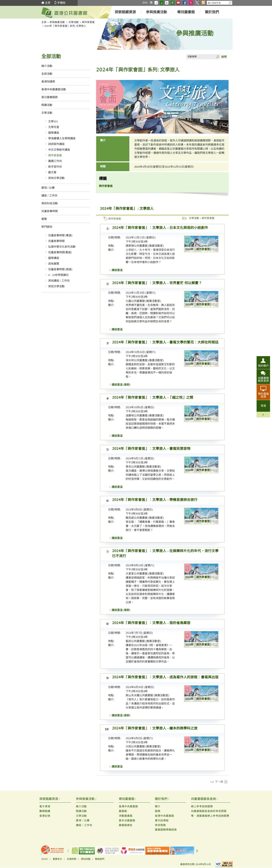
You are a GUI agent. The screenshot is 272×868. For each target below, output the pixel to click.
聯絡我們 (100, 859)
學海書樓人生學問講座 (62, 138)
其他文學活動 (56, 178)
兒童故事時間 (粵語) (60, 235)
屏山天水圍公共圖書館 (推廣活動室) (147, 695)
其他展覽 (54, 264)
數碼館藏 (45, 811)
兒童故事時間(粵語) (60, 252)
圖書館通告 (126, 825)
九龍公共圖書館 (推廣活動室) (143, 301)
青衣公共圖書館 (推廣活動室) (143, 467)
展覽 (44, 219)
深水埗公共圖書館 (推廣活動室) (145, 360)
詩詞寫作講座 (56, 144)
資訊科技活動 (50, 203)
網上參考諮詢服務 (202, 806)
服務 (158, 811)
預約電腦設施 (263, 395)
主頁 (48, 3)
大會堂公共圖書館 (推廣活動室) (145, 574)
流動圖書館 (126, 816)
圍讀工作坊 (55, 161)
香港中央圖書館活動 (54, 89)
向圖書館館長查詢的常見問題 (209, 811)
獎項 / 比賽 (48, 188)
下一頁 (221, 782)
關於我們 (212, 12)
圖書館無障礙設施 (166, 830)
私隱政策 (72, 859)
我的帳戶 (263, 366)
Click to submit (218, 57)
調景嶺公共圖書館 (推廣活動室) (145, 246)
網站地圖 (86, 859)
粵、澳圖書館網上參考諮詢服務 (210, 816)
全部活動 (47, 74)
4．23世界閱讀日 (58, 275)
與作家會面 (88, 22)
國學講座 (54, 133)
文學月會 (54, 127)
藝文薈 (52, 172)
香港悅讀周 (48, 82)
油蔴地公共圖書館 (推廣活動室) (145, 416)
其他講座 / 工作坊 (59, 281)
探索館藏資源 (125, 12)
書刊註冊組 (162, 820)
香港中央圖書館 (128, 806)
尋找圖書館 (186, 12)
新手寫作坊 (55, 167)
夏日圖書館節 (50, 97)
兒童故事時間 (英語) (60, 269)
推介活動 (47, 66)
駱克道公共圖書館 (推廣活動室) (145, 518)
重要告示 (57, 859)
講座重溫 (117, 270)
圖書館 (123, 811)
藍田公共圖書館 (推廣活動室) (143, 641)
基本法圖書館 (127, 820)
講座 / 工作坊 (49, 196)
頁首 (263, 406)
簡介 (158, 806)
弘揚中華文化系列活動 (62, 247)
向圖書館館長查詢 (263, 379)
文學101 (53, 121)
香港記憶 (45, 816)
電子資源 (45, 806)
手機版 (61, 3)
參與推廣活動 (156, 12)
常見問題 (160, 825)
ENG (145, 3)
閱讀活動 (47, 105)
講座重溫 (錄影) (121, 385)
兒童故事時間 (50, 211)
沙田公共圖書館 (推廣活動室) (143, 747)
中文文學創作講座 (59, 150)
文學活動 (74, 22)
